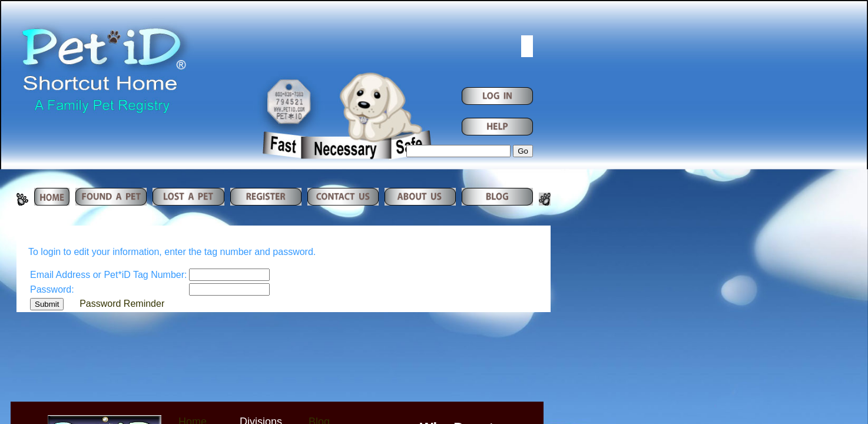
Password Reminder (122, 304)
